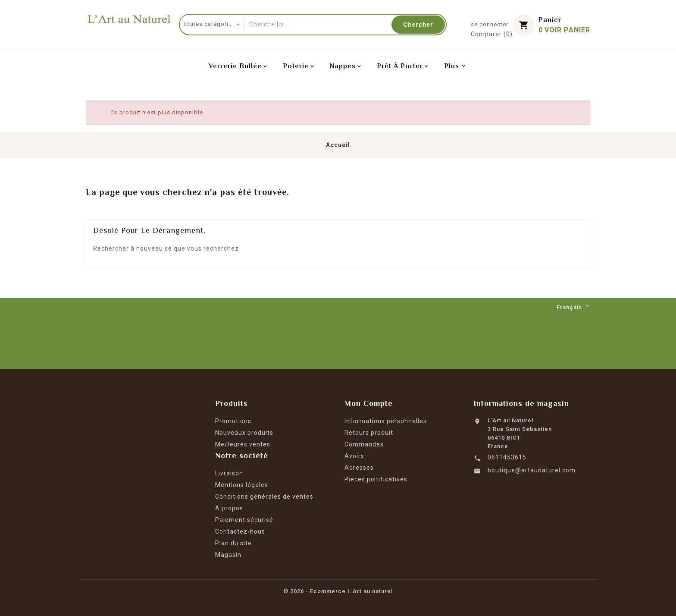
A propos (229, 508)
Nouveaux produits (244, 433)
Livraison (229, 473)
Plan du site (233, 543)
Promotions (233, 421)
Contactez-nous (240, 531)
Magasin (228, 555)
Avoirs (354, 456)
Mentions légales (242, 485)
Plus (452, 66)
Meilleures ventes (243, 444)
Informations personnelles (386, 421)
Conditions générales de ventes (264, 497)
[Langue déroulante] (573, 308)
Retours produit (369, 433)
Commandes (364, 444)
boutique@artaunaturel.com (532, 470)
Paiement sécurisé (244, 520)
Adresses (359, 468)
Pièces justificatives (376, 479)
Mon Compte (369, 403)
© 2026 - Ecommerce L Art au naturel (338, 591)
